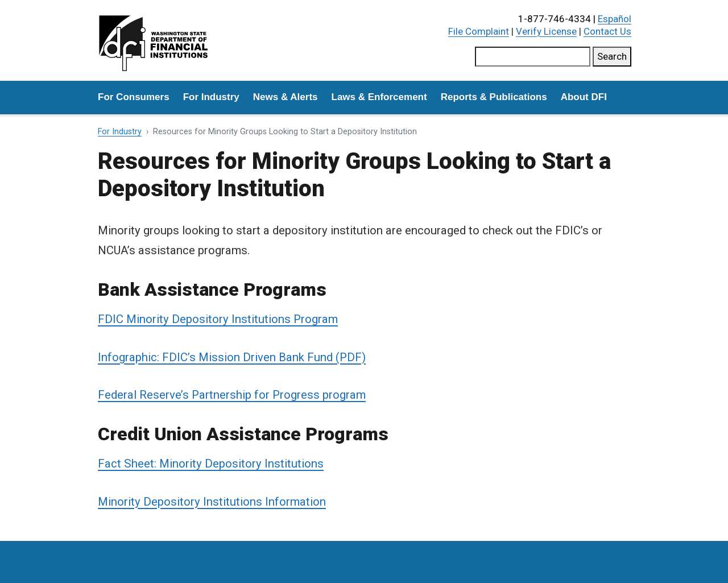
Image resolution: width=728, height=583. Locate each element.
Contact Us (607, 31)
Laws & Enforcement (379, 97)
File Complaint (479, 31)
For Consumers (134, 97)
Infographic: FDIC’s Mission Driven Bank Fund (215, 357)
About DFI (584, 97)
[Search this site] (533, 57)
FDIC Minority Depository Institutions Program (218, 319)
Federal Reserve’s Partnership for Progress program (232, 395)
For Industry (211, 97)
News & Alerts (286, 97)
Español (615, 19)
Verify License (546, 31)
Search (612, 56)
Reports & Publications (494, 97)
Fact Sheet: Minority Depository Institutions (211, 464)
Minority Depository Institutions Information (212, 502)
